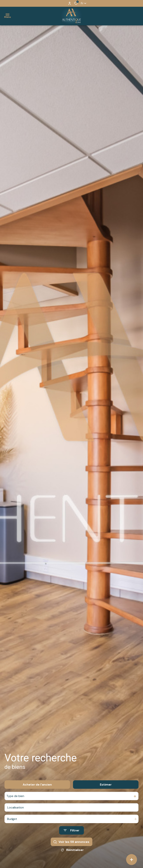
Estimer (106, 785)
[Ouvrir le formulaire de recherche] (71, 830)
